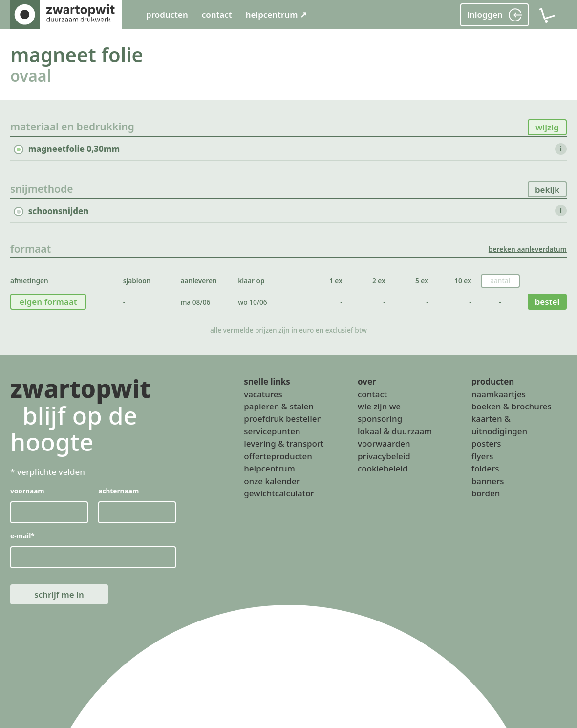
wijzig (547, 127)
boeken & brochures (512, 406)
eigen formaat (48, 302)
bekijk (547, 189)
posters (486, 444)
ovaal (31, 75)
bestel (547, 302)
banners (488, 481)
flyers (482, 456)
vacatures (263, 394)
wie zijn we (379, 406)
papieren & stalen (279, 406)
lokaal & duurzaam (395, 431)
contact (217, 14)
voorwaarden (384, 444)
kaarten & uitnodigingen (499, 425)
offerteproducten (278, 456)
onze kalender (272, 481)
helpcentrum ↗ (276, 14)
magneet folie (77, 54)
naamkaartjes (499, 394)
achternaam (118, 491)
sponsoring (380, 419)
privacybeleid (384, 456)
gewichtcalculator (279, 493)
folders (485, 469)
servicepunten (272, 431)
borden (486, 493)
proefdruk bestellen (283, 419)
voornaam (27, 491)
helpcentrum (269, 469)
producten (167, 14)
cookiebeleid (383, 469)
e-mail (22, 536)
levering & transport (284, 444)
